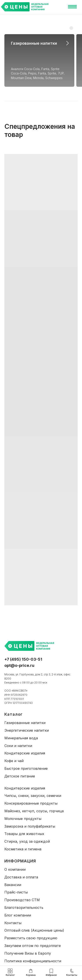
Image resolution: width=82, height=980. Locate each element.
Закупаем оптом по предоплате (33, 946)
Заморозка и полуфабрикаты (30, 826)
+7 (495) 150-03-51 (23, 659)
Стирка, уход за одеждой (27, 841)
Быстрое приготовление (26, 768)
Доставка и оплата (21, 877)
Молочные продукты (23, 819)
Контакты (13, 923)
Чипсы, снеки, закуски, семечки (33, 796)
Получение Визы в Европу (28, 953)
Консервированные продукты (31, 803)
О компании (15, 869)
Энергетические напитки (27, 730)
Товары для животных (24, 834)
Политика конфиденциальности (33, 961)
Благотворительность (24, 908)
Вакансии (13, 885)
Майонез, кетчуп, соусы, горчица (34, 811)
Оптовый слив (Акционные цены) (34, 930)
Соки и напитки (18, 746)
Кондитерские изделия (25, 753)
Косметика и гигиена (23, 849)
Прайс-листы (16, 892)
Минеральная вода (21, 738)
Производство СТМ (22, 900)
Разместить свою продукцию (31, 938)
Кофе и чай (14, 761)
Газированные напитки (34, 43)
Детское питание (20, 776)
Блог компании (18, 915)
